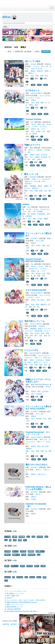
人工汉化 (7, 537)
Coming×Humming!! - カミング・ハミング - (38, 433)
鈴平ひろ (32, 150)
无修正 (31, 105)
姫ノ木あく (41, 300)
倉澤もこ (39, 470)
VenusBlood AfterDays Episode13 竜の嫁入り (22, 611)
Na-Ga (34, 124)
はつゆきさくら (33, 90)
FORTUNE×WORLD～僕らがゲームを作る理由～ (39, 488)
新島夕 (33, 71)
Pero (44, 181)
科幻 (48, 246)
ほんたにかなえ (45, 95)
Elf (14, 577)
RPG (46, 537)
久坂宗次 (42, 326)
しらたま (36, 66)
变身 (45, 336)
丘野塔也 (29, 216)
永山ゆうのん (45, 209)
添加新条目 (46, 51)
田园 (39, 276)
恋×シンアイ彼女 (33, 61)
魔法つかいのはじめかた (37, 465)
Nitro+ (39, 577)
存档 (33, 85)
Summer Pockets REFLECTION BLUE (35, 260)
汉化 (46, 76)
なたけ (46, 362)
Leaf (6, 581)
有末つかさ (47, 358)
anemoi (26, 204)
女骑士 (39, 159)
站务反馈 (29, 624)
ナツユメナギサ (31, 350)
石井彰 (24, 555)
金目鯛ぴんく (40, 551)
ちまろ (38, 98)
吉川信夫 (44, 155)
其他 (46, 85)
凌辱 (27, 336)
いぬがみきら (46, 179)
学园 (37, 76)
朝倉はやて (29, 181)
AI (38, 165)
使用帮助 (22, 624)
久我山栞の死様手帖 (14, 609)
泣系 (43, 276)
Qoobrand (33, 177)
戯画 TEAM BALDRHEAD (40, 384)
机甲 (34, 159)
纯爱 (42, 103)
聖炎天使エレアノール (35, 321)
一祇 (34, 212)
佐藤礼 (46, 186)
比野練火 (40, 212)
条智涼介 (40, 71)
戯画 (31, 148)
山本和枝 (7, 551)
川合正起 (23, 551)
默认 (9, 51)
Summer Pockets (33, 119)
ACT (32, 157)
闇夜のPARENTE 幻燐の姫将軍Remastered (22, 602)
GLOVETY (34, 238)
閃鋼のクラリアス (32, 145)
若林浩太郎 (38, 331)
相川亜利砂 (32, 555)
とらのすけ (30, 98)
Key (32, 122)
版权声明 (6, 624)
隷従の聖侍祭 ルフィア (15, 607)
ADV (32, 76)
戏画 (45, 577)
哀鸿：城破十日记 (13, 596)
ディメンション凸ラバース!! (16, 591)
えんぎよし (44, 127)
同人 (25, 540)
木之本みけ (40, 360)
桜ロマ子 (15, 551)
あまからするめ (37, 69)
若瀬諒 (48, 360)
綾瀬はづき (16, 555)
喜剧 (30, 307)
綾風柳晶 (31, 551)
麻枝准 (22, 566)
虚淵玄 (7, 566)
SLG (28, 537)
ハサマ (43, 129)
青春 (28, 276)
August (32, 577)
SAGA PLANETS (37, 93)
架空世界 (44, 157)
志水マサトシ (42, 474)
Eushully (8, 577)
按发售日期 (18, 51)
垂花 (38, 155)
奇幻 (31, 336)
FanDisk (39, 394)
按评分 (36, 51)
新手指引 (14, 624)
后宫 (41, 336)
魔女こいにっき (31, 174)
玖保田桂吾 (41, 214)
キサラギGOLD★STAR (36, 290)
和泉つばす (41, 124)
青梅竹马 (44, 305)
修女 (43, 333)
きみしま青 (45, 66)
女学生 (38, 246)
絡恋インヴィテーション (15, 605)
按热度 (28, 51)
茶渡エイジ (32, 73)
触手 (29, 338)
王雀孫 (43, 566)
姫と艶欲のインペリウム (15, 593)
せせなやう (29, 358)
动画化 (35, 134)
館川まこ (39, 494)
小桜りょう (36, 179)
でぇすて (47, 331)
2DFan (6, 17)
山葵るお (39, 150)
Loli (6, 540)
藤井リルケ (38, 362)
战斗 (29, 159)
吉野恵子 (7, 555)
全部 (15, 531)
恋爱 (42, 76)
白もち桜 (37, 181)
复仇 (36, 105)
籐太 (39, 446)
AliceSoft (20, 577)
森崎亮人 (29, 449)
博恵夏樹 (33, 186)
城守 (29, 152)
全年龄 (38, 131)
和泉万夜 (30, 566)
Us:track (33, 64)
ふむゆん (35, 127)
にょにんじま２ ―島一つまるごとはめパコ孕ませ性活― (26, 600)
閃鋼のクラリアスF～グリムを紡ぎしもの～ (38, 381)
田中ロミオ (15, 566)
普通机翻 (22, 537)
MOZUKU (28, 184)
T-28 (39, 555)
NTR (33, 537)
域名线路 (37, 624)
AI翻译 (37, 157)
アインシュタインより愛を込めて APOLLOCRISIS (39, 408)
